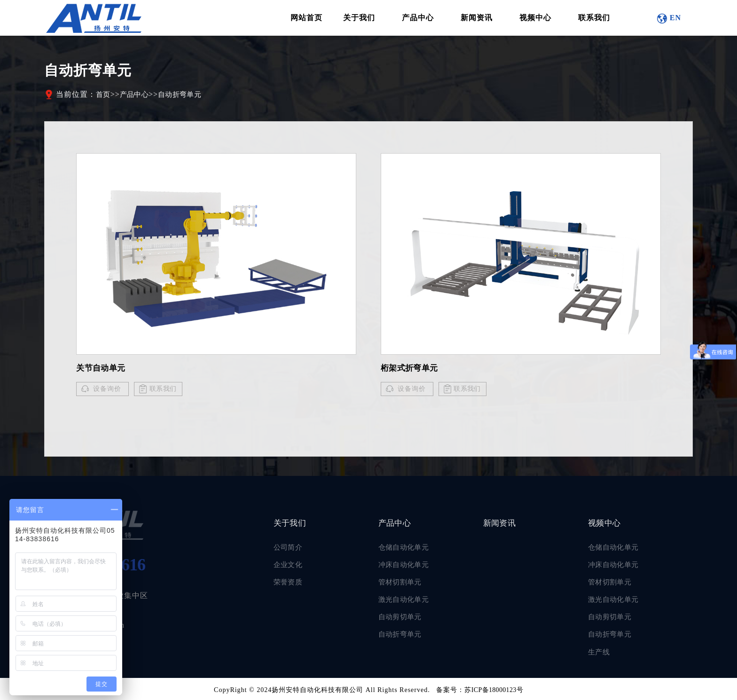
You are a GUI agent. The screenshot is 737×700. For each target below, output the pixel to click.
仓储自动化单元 (406, 549)
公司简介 (290, 549)
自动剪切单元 (402, 617)
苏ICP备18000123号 (494, 688)
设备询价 (107, 390)
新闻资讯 (503, 524)
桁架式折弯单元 (412, 369)
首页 (104, 97)
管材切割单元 (402, 583)
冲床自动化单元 (406, 566)
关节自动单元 (103, 369)
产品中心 (137, 97)
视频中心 (608, 524)
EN (675, 19)
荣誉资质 (290, 583)
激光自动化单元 (406, 600)
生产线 (600, 651)
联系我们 (165, 390)
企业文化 (290, 566)
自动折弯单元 (187, 97)
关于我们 (293, 524)
